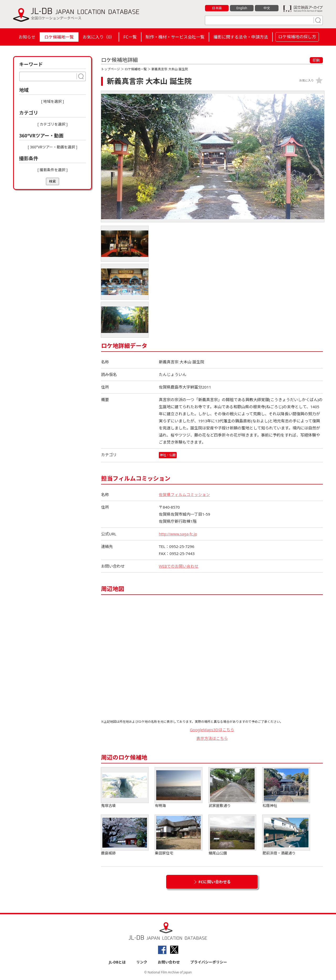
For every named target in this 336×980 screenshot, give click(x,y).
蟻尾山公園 (232, 835)
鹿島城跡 (125, 835)
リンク (142, 962)
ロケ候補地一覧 (59, 37)
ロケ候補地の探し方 (297, 37)
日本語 (217, 8)
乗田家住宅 (178, 835)
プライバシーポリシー (209, 962)
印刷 (316, 60)
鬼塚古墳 (125, 788)
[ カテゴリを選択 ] (53, 124)
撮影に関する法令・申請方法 (241, 37)
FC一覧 (130, 37)
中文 (267, 8)
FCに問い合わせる (215, 882)
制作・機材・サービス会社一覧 (175, 37)
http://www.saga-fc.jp (179, 534)
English (242, 8)
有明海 (178, 788)
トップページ (111, 69)
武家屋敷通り (232, 788)
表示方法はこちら (212, 738)
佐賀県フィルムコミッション (184, 494)
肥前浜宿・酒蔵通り (286, 835)
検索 (52, 181)
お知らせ (27, 37)
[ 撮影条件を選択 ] (53, 170)
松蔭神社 (286, 788)
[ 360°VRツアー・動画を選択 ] (53, 147)
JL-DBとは (117, 962)
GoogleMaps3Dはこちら (212, 730)
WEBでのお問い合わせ (179, 566)
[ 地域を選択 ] (53, 101)
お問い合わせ (169, 962)
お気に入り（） (99, 37)
